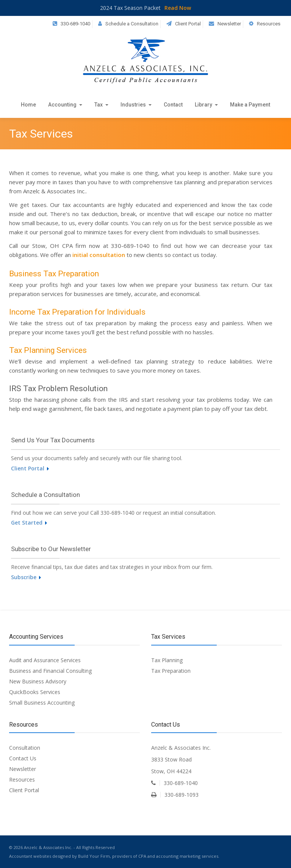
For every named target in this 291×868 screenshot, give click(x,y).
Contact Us (23, 758)
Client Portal (188, 24)
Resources (269, 24)
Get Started (29, 523)
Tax (101, 105)
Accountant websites (30, 856)
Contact (173, 105)
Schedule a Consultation (132, 24)
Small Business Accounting (42, 703)
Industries (136, 105)
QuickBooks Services (35, 692)
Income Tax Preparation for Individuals (77, 312)
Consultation (25, 748)
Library (206, 105)
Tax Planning (167, 660)
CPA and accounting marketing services (178, 856)
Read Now (178, 8)
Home (28, 105)
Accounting (65, 105)
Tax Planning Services (48, 350)
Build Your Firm (94, 856)
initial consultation (99, 255)
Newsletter (229, 24)
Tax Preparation (171, 671)
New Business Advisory (38, 681)
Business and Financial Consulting (50, 671)
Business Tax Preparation (54, 274)
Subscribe (26, 577)
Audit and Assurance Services (45, 660)
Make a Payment (250, 105)
